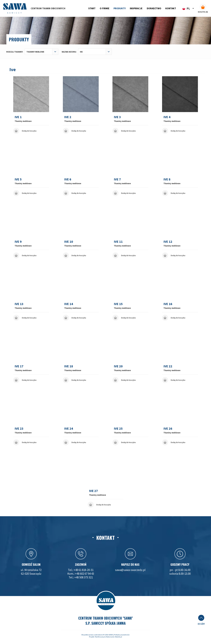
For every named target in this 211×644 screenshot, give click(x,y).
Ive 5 (18, 179)
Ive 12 (168, 242)
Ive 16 (168, 304)
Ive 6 (68, 179)
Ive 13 (19, 304)
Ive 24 (69, 428)
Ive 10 (69, 242)
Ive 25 (118, 428)
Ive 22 (168, 366)
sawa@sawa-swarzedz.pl (130, 570)
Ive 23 (19, 428)
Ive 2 (68, 117)
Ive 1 (18, 117)
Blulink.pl (119, 637)
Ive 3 (117, 117)
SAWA (111, 635)
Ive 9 (18, 242)
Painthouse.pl (100, 637)
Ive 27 (93, 491)
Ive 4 (167, 117)
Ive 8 (167, 179)
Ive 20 (118, 366)
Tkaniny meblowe (23, 121)
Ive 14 (69, 304)
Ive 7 (117, 179)
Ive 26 (168, 428)
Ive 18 (69, 366)
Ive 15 (118, 304)
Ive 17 (19, 366)
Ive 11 (118, 242)
